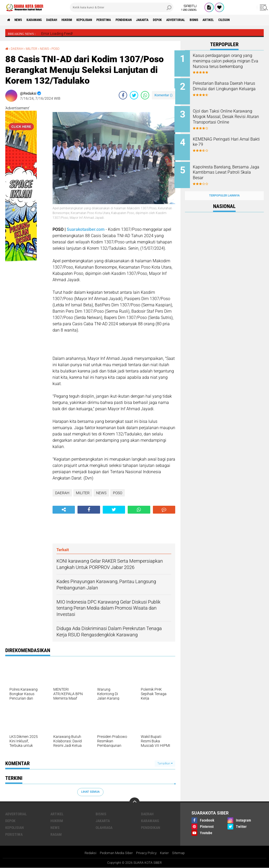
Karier (167, 853)
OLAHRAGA (104, 828)
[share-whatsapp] (145, 95)
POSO (62, 49)
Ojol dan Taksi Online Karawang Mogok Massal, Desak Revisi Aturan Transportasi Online (227, 117)
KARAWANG (42, 20)
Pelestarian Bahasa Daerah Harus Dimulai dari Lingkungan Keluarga (228, 87)
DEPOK (192, 20)
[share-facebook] (123, 95)
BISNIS (237, 20)
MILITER (35, 49)
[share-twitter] (134, 95)
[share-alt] (64, 509)
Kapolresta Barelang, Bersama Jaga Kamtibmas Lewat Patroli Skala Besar (231, 167)
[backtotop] (134, 803)
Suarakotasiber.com (86, 229)
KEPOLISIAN (103, 20)
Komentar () (164, 95)
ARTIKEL (255, 20)
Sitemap (182, 853)
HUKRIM (81, 20)
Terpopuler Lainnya (224, 187)
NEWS (22, 20)
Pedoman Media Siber (115, 853)
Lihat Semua (90, 792)
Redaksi (87, 853)
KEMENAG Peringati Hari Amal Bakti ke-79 (232, 138)
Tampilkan (165, 763)
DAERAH (63, 20)
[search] (122, 7)
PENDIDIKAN (151, 20)
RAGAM (56, 834)
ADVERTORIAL (214, 20)
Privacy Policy (147, 853)
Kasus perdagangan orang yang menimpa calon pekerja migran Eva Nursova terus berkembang (230, 64)
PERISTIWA (127, 20)
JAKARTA (174, 20)
